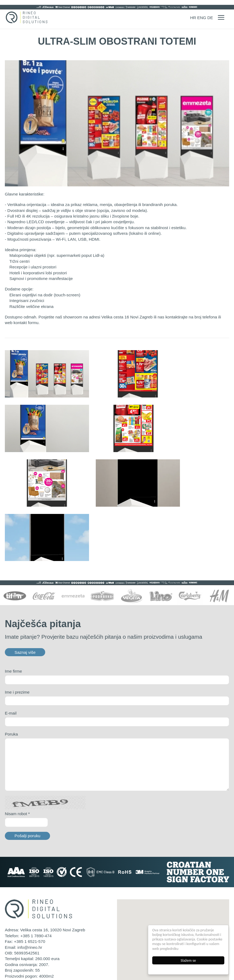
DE (210, 18)
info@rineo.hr (30, 887)
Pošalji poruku (27, 776)
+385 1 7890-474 (36, 876)
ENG (202, 18)
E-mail (11, 653)
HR (193, 18)
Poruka (11, 674)
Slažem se (188, 960)
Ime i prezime (17, 632)
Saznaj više (25, 592)
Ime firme (13, 611)
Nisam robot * (17, 754)
